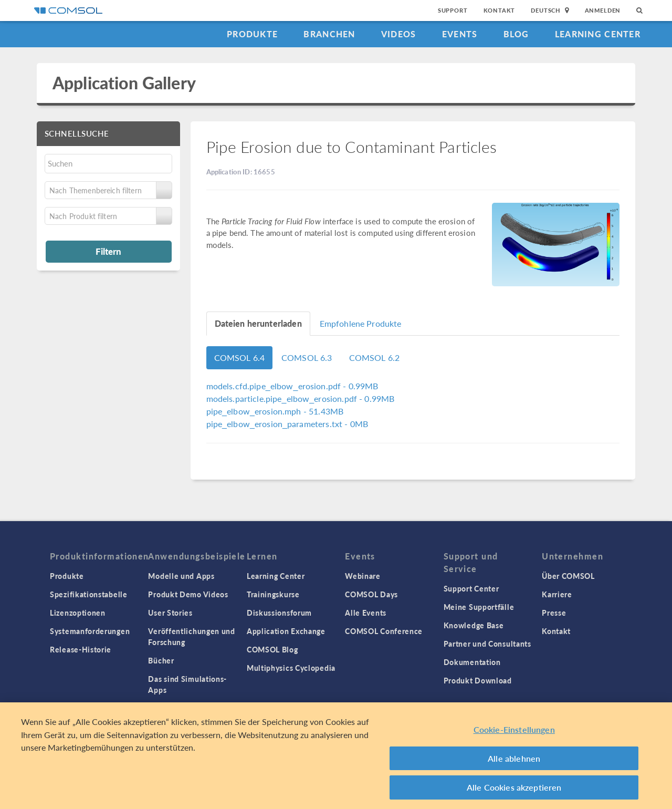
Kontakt (500, 10)
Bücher (161, 660)
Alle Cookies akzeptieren (514, 791)
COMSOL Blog (272, 649)
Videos (399, 34)
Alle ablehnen (514, 762)
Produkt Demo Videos (188, 594)
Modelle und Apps (181, 576)
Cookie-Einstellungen (514, 734)
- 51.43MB (275, 411)
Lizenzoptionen (78, 613)
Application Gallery (124, 83)
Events (460, 34)
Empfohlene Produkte (361, 323)
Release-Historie (81, 649)
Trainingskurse (273, 594)
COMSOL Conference (384, 631)
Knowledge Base (474, 625)
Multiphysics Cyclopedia (291, 668)
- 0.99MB (292, 386)
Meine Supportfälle (479, 607)
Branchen (329, 34)
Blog (516, 34)
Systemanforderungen (90, 631)
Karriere (557, 594)
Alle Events (366, 613)
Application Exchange (286, 631)
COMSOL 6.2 (375, 357)
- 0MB (287, 424)
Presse (554, 613)
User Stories (170, 613)
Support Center (471, 588)
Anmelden (603, 10)
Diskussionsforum (279, 613)
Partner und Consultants (487, 644)
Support (453, 10)
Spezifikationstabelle (89, 594)
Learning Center (598, 34)
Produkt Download (478, 680)
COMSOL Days (371, 594)
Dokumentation (472, 662)
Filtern (108, 251)
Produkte (252, 34)
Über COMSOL (568, 576)
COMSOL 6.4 (240, 357)
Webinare (363, 576)
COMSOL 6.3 (307, 357)
